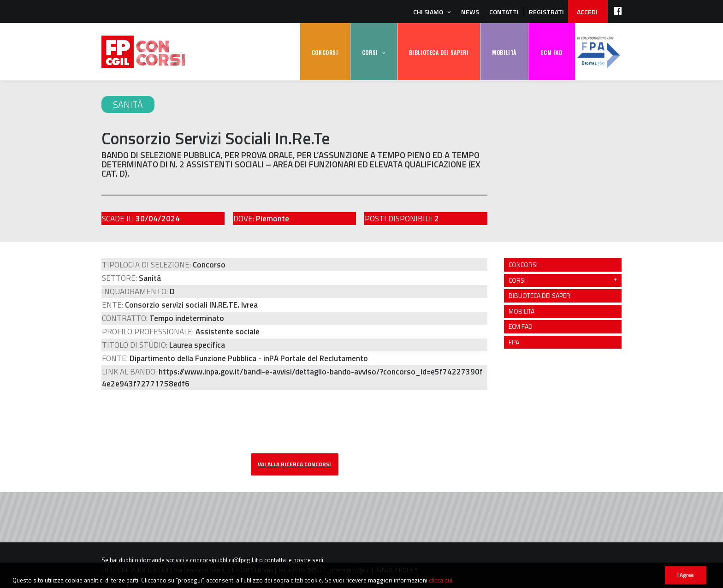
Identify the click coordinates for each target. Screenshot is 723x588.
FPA (599, 52)
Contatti (504, 12)
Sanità (128, 104)
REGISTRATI (546, 12)
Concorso (209, 265)
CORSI (370, 52)
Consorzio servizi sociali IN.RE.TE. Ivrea (191, 305)
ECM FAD (551, 52)
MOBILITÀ (504, 52)
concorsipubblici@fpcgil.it (224, 560)
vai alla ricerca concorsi (294, 464)
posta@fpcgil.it (350, 570)
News (470, 12)
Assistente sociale (228, 332)
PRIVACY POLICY (396, 570)
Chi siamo (428, 12)
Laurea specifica (197, 345)
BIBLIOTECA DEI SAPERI (439, 52)
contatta (275, 560)
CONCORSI (325, 52)
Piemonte (273, 219)
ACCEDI (587, 12)
